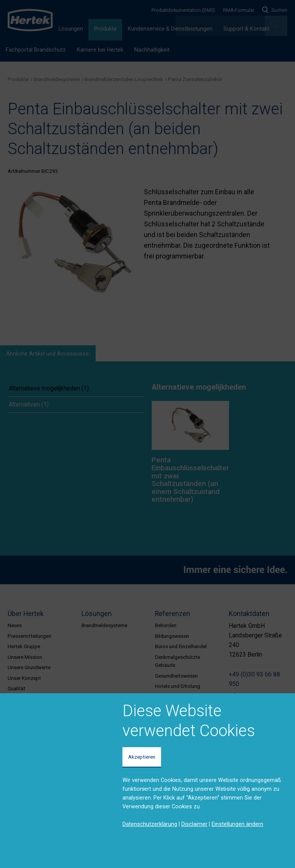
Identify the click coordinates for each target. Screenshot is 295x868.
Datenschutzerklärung (150, 824)
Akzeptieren (142, 757)
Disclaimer (194, 824)
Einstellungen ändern (237, 824)
